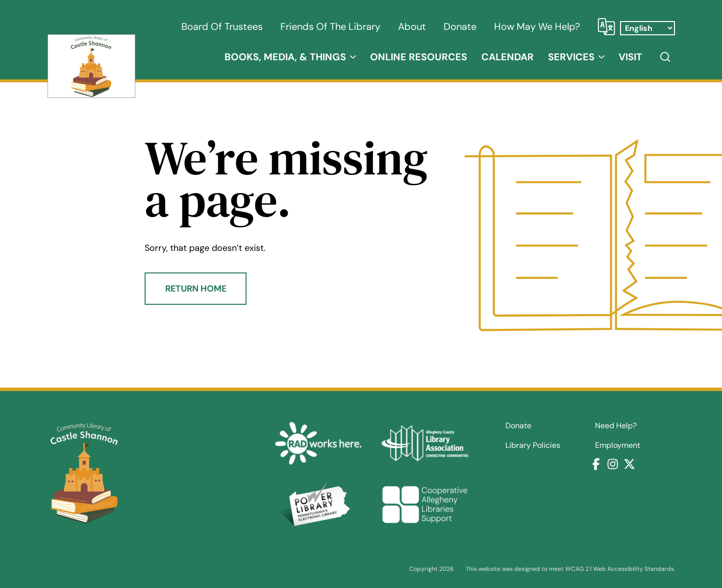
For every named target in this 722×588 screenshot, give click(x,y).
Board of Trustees (222, 26)
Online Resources (419, 57)
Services (571, 57)
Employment (618, 445)
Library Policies (533, 445)
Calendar (508, 57)
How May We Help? (537, 26)
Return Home (196, 289)
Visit (630, 57)
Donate (460, 26)
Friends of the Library (330, 26)
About (412, 26)
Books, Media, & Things (285, 57)
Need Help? (616, 426)
